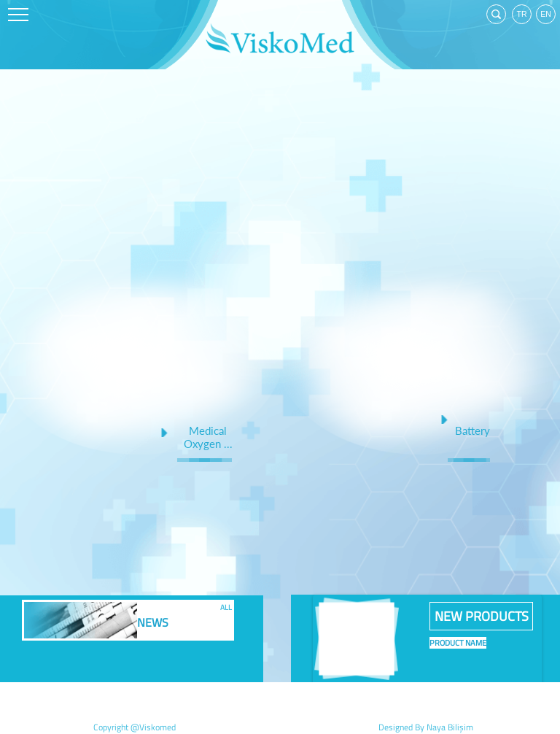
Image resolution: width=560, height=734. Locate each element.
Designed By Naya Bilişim (426, 727)
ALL (226, 606)
